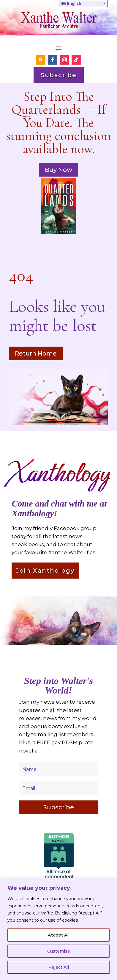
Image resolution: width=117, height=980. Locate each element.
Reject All (59, 967)
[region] (58, 929)
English (71, 4)
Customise (59, 951)
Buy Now (58, 170)
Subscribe (59, 75)
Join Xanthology (45, 571)
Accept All (59, 935)
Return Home (36, 353)
